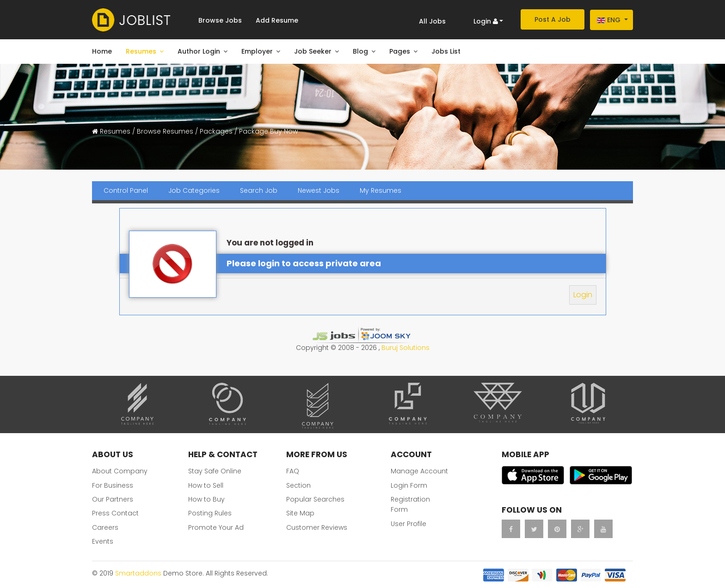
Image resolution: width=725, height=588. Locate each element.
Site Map (300, 513)
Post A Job (553, 19)
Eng (609, 20)
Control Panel (126, 190)
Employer (257, 51)
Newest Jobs (319, 190)
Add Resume (277, 20)
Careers (105, 527)
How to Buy (206, 499)
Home (102, 51)
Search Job (259, 190)
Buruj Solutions (406, 348)
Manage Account (419, 471)
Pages (400, 51)
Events (103, 541)
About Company (120, 471)
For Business (113, 485)
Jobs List (446, 51)
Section (298, 485)
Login (583, 295)
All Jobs (432, 21)
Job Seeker (313, 51)
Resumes (141, 51)
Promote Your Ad (216, 527)
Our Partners (113, 499)
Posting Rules (210, 513)
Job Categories (194, 190)
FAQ (293, 471)
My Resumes (381, 190)
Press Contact (115, 513)
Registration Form (410, 504)
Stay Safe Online (215, 471)
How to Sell (206, 485)
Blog (360, 51)
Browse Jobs (220, 20)
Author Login (199, 51)
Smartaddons (138, 573)
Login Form (409, 485)
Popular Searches (315, 499)
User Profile (409, 524)
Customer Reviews (317, 527)
